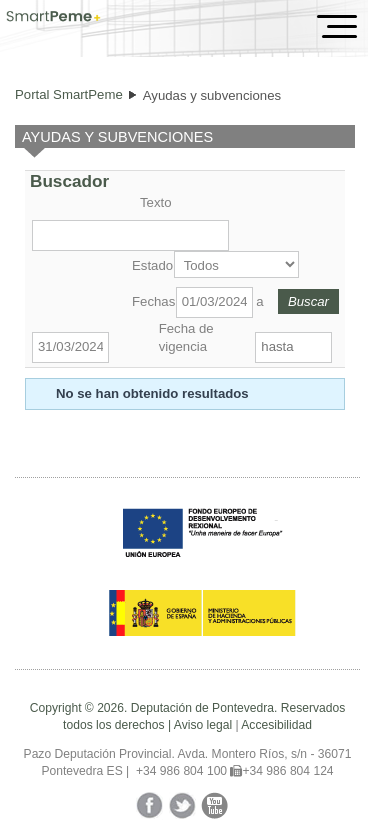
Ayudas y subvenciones (212, 95)
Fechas (152, 301)
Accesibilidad (276, 725)
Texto (156, 202)
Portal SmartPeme (69, 94)
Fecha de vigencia (186, 337)
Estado (151, 265)
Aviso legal (203, 725)
